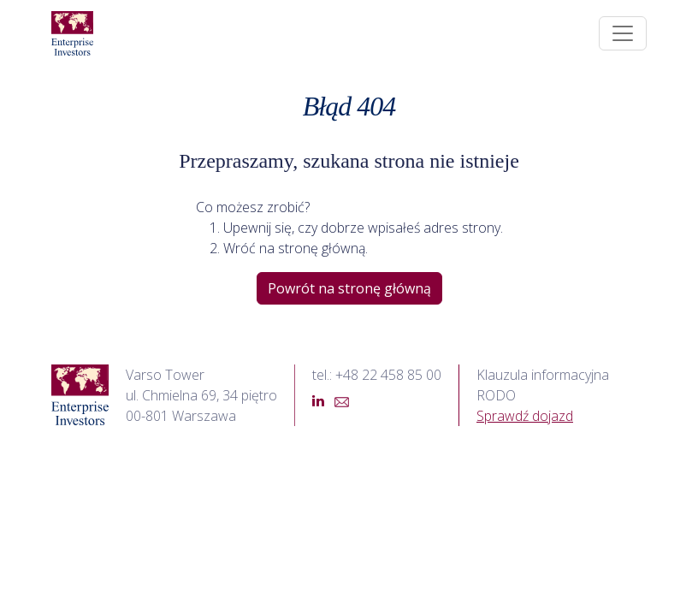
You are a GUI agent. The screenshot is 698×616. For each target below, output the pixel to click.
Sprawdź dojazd (525, 416)
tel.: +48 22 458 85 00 (377, 375)
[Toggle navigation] (623, 33)
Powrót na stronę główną (349, 288)
